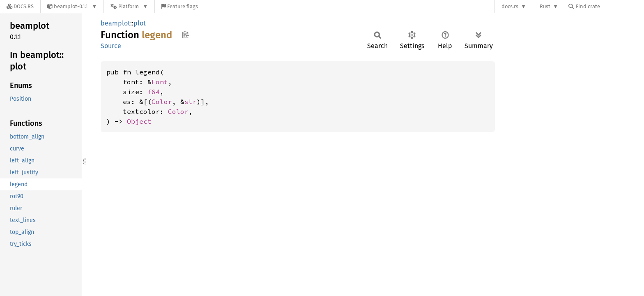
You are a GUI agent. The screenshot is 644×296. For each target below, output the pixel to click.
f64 (154, 92)
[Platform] (129, 6)
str (191, 102)
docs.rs (510, 6)
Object (139, 121)
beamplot (115, 23)
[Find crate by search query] (609, 6)
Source (111, 46)
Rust (545, 6)
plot (140, 23)
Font (160, 82)
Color (162, 102)
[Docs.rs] (20, 6)
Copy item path (185, 35)
